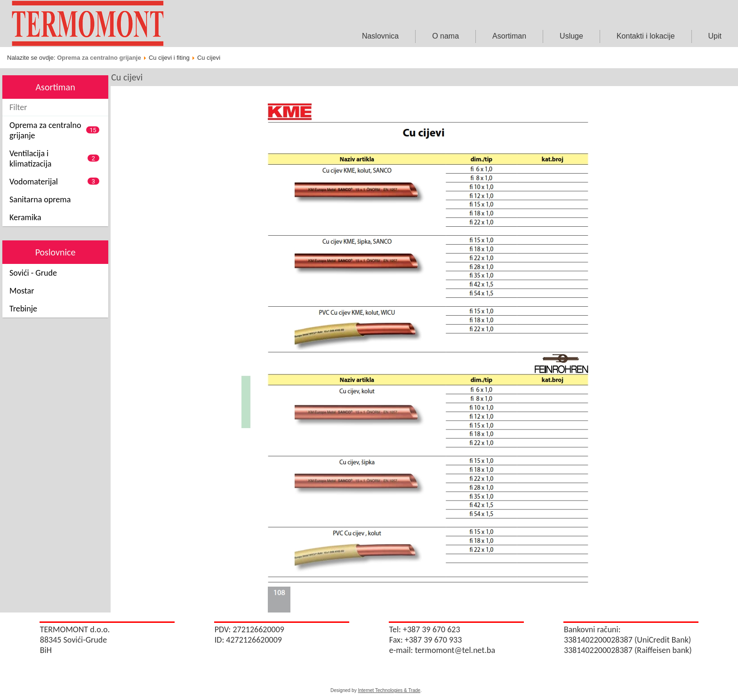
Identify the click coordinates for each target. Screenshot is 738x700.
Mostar (22, 291)
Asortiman (509, 36)
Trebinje (23, 309)
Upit (715, 36)
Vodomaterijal (34, 182)
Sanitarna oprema (40, 199)
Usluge (571, 36)
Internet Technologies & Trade (389, 690)
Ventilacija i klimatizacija (30, 159)
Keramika (25, 217)
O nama (445, 36)
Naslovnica (380, 36)
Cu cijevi (127, 77)
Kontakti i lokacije (646, 36)
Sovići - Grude (33, 273)
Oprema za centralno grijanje (99, 58)
